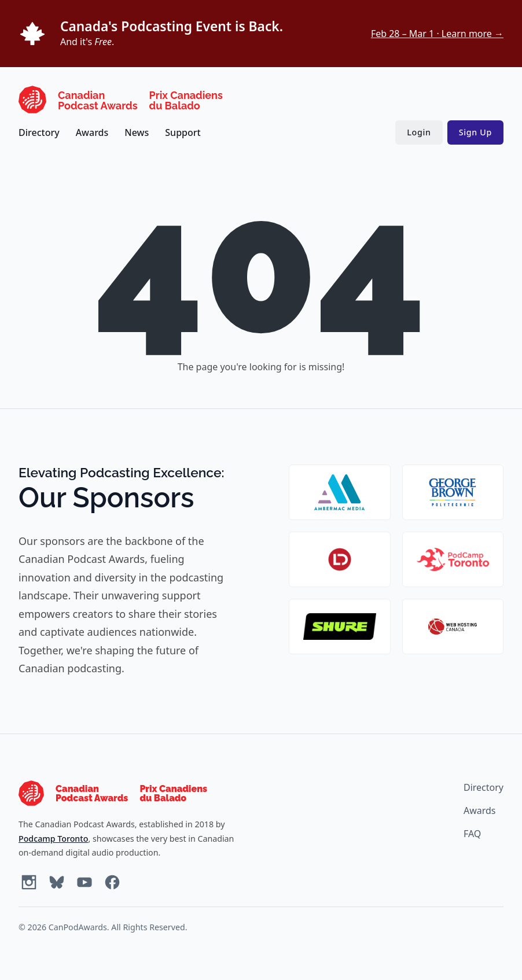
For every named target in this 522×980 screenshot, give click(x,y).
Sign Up (475, 132)
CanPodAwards (78, 927)
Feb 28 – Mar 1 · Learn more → (437, 34)
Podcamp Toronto (53, 839)
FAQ (472, 834)
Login (419, 132)
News (137, 132)
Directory (39, 132)
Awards (92, 132)
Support (183, 132)
